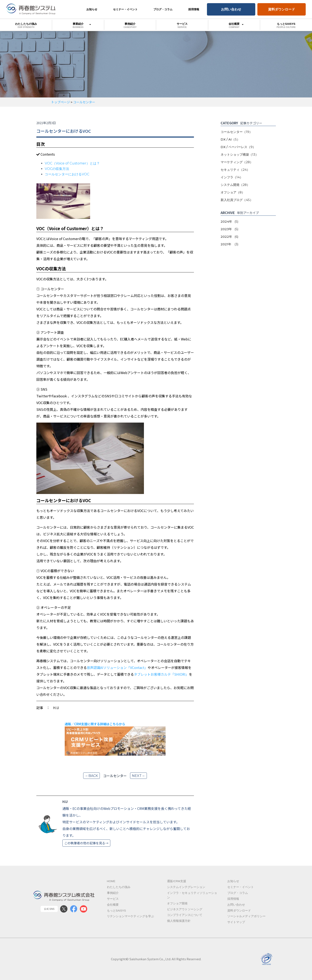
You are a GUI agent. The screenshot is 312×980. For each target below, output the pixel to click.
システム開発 (235, 185)
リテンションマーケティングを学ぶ (130, 916)
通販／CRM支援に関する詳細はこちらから (95, 724)
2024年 (230, 222)
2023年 (230, 229)
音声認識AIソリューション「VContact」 (117, 667)
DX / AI (230, 139)
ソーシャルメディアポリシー (246, 916)
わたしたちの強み (26, 25)
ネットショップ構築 (240, 154)
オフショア (233, 192)
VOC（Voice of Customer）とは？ (72, 163)
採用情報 (194, 9)
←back (91, 776)
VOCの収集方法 (57, 169)
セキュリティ (235, 170)
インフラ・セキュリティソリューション (192, 895)
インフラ (232, 177)
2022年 (230, 237)
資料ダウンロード (282, 9)
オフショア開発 (177, 903)
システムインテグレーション (186, 887)
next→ (138, 776)
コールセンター (236, 132)
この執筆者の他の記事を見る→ (86, 843)
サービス (182, 25)
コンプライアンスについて (185, 915)
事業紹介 (78, 25)
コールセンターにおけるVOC (67, 174)
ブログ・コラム (163, 9)
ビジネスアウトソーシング (185, 909)
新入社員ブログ (237, 200)
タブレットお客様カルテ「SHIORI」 (161, 674)
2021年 (230, 244)
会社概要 (234, 25)
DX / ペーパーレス (238, 147)
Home (111, 881)
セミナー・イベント (125, 9)
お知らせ (92, 9)
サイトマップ (236, 922)
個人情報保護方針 (179, 921)
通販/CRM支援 (177, 881)
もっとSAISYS (117, 911)
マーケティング (237, 162)
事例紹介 (130, 25)
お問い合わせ (231, 9)
